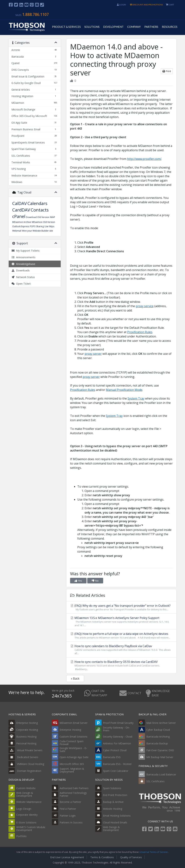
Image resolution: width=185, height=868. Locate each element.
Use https (49, 226)
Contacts (40, 210)
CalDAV (20, 203)
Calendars (37, 203)
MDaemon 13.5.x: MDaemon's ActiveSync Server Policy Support (121, 621)
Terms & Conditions (102, 857)
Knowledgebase (23, 264)
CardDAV (21, 210)
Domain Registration (25, 771)
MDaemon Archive (22, 222)
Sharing (40, 226)
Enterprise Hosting (23, 723)
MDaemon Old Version (43, 222)
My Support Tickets (25, 251)
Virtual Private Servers (25, 750)
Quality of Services (131, 857)
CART (170, 5)
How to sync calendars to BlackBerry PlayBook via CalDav (121, 650)
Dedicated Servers (23, 757)
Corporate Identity (27, 815)
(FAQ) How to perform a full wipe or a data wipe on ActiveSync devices (121, 636)
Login (121, 5)
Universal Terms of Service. (154, 852)
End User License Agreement (67, 857)
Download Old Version (38, 217)
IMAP (53, 217)
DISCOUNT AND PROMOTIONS (146, 5)
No (95, 581)
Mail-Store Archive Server (161, 723)
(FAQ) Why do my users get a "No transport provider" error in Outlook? (121, 607)
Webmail (17, 231)
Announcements (23, 257)
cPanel (19, 216)
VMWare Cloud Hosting (26, 764)
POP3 (33, 226)
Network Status (23, 277)
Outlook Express (21, 226)
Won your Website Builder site (37, 231)
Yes (78, 581)
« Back (75, 679)
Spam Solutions (112, 788)
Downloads (21, 270)
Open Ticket (21, 284)
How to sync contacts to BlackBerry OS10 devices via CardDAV (121, 665)
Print (167, 71)
